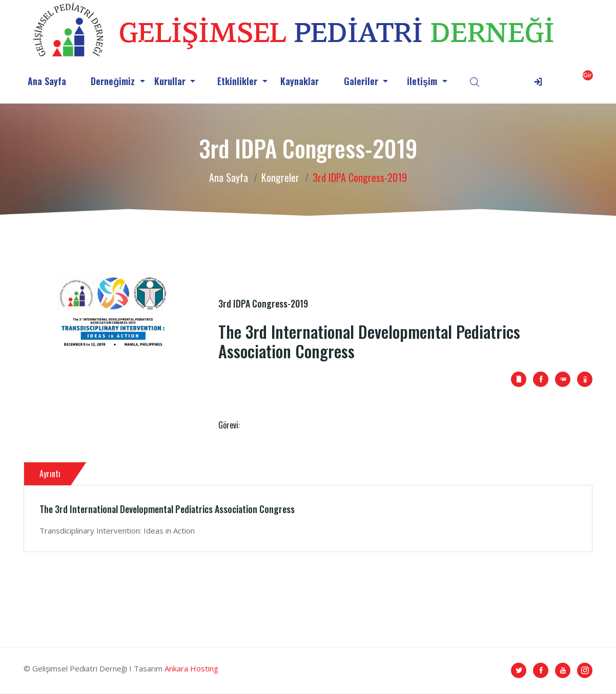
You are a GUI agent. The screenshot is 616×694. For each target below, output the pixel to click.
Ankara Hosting (191, 668)
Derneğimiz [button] (114, 81)
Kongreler (280, 177)
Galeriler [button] (362, 81)
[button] (561, 81)
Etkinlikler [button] (239, 81)
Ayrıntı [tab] (50, 474)
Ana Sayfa (47, 81)
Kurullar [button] (171, 81)
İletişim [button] (423, 81)
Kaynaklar (300, 81)
